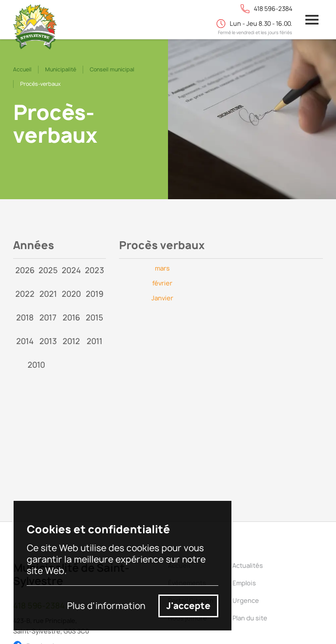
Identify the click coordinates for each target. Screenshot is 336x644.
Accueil (22, 69)
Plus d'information (106, 606)
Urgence (246, 600)
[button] (312, 20)
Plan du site (250, 618)
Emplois (244, 583)
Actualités (248, 565)
